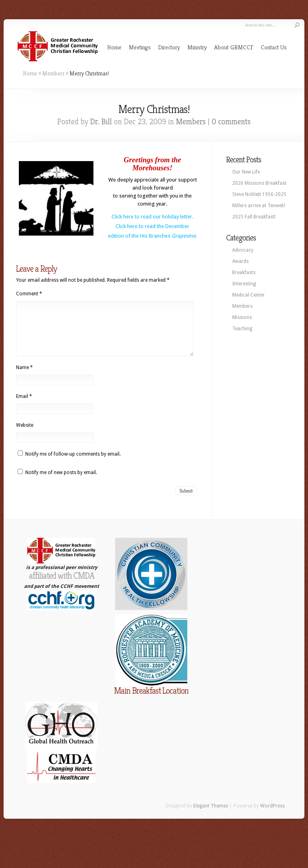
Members (53, 73)
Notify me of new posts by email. (61, 482)
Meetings (140, 47)
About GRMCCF (234, 47)
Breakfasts (244, 273)
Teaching (242, 329)
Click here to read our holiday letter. (153, 217)
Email (24, 406)
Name (24, 377)
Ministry (197, 47)
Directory (169, 47)
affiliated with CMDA (62, 585)
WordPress (273, 816)
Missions (242, 317)
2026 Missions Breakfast (259, 183)
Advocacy (243, 250)
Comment (29, 294)
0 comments (231, 122)
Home (114, 47)
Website (25, 435)
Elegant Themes (211, 816)
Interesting (244, 284)
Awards (240, 261)
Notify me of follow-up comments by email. (73, 464)
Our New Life (246, 172)
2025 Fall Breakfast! (254, 217)
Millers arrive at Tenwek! (259, 206)
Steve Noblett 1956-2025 (259, 194)
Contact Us (274, 47)
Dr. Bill (101, 122)
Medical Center (248, 295)
